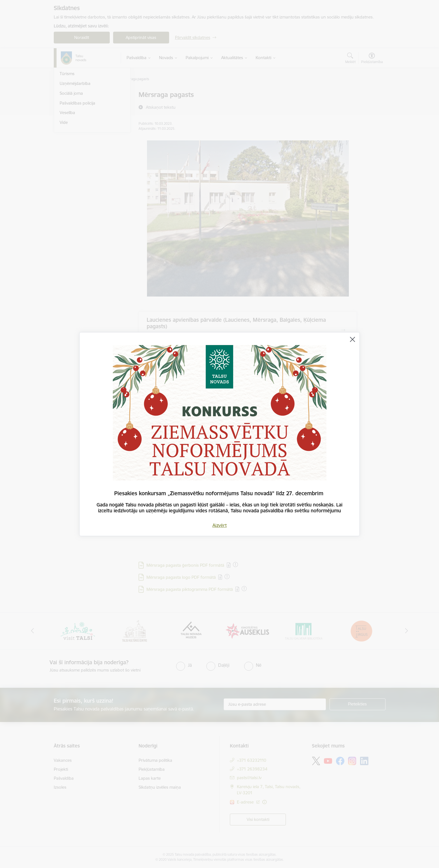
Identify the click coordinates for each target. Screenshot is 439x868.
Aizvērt (220, 525)
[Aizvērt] (352, 339)
